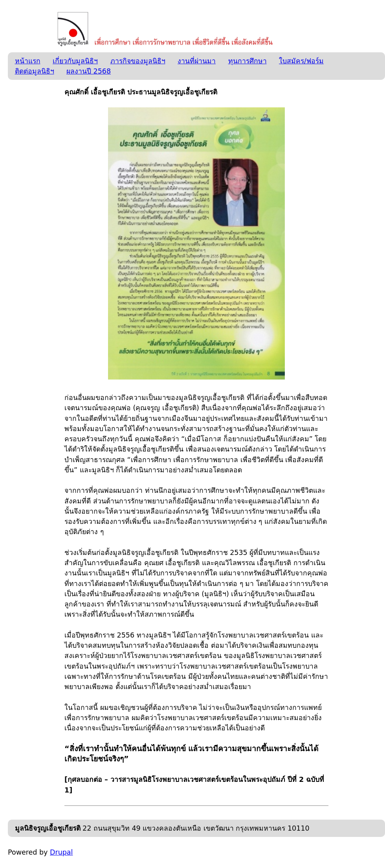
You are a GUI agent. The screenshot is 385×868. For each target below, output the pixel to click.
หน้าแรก (28, 61)
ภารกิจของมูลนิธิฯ (138, 61)
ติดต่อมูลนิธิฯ (35, 71)
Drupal (61, 852)
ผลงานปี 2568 (89, 71)
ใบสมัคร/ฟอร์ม (301, 61)
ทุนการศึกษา (247, 61)
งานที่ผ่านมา (197, 61)
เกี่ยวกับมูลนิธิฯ (75, 61)
